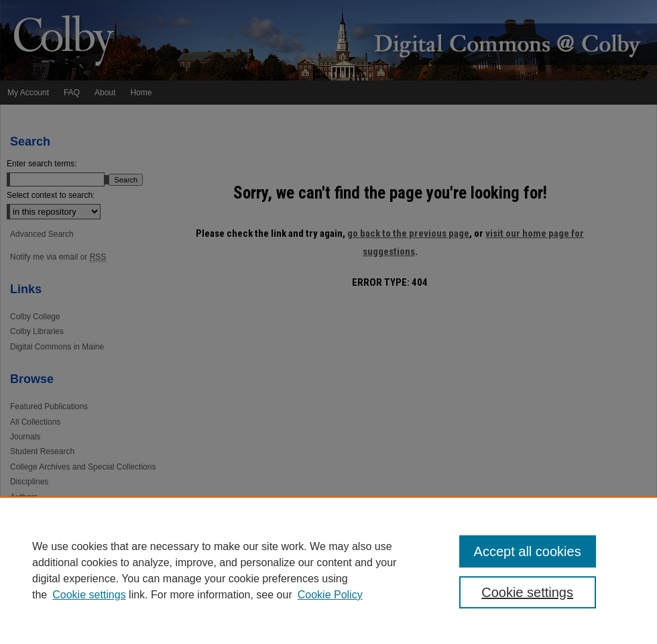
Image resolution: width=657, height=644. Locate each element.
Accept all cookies (528, 551)
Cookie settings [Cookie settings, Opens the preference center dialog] (527, 592)
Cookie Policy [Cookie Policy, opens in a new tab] (330, 595)
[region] (328, 570)
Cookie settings (89, 595)
